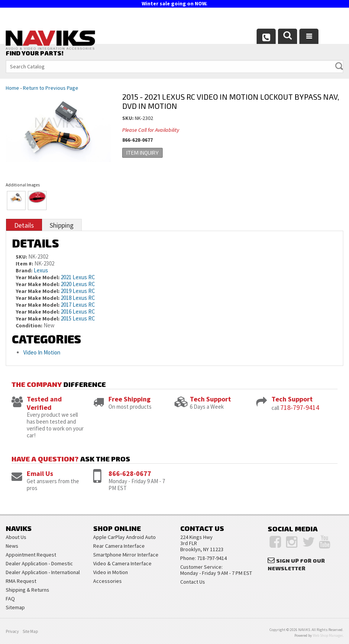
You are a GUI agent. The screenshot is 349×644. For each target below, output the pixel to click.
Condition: (29, 325)
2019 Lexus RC (78, 291)
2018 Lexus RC (78, 298)
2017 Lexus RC (78, 305)
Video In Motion (42, 352)
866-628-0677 (130, 473)
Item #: (25, 264)
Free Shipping (129, 399)
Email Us (40, 473)
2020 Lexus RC (78, 284)
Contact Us (193, 582)
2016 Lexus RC (78, 311)
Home (12, 88)
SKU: (128, 118)
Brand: (24, 270)
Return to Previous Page (51, 88)
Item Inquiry (142, 153)
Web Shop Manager (328, 635)
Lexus (41, 270)
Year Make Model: (38, 277)
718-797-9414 (300, 407)
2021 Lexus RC (78, 277)
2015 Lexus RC (78, 318)
